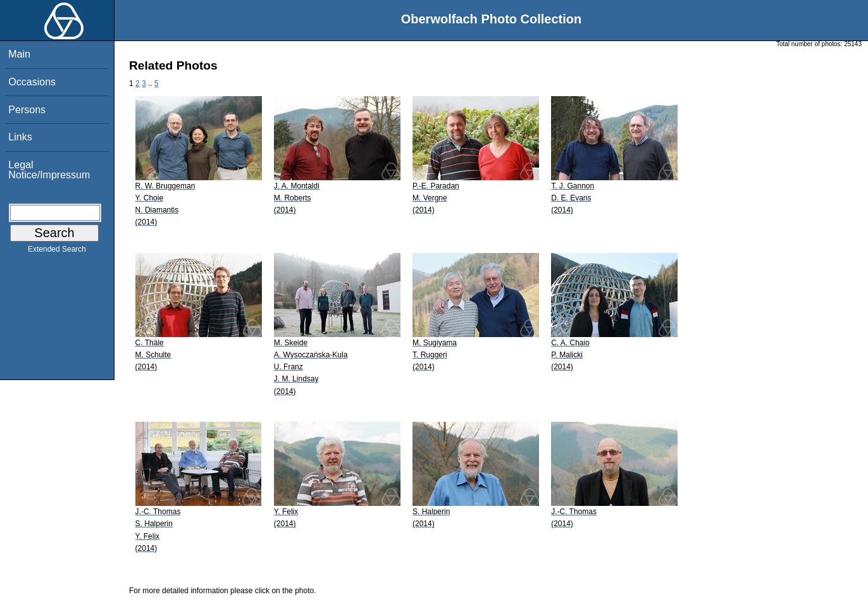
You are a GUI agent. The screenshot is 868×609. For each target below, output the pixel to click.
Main (19, 54)
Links (20, 137)
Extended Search (57, 252)
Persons (27, 110)
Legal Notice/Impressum (49, 170)
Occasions (32, 82)
